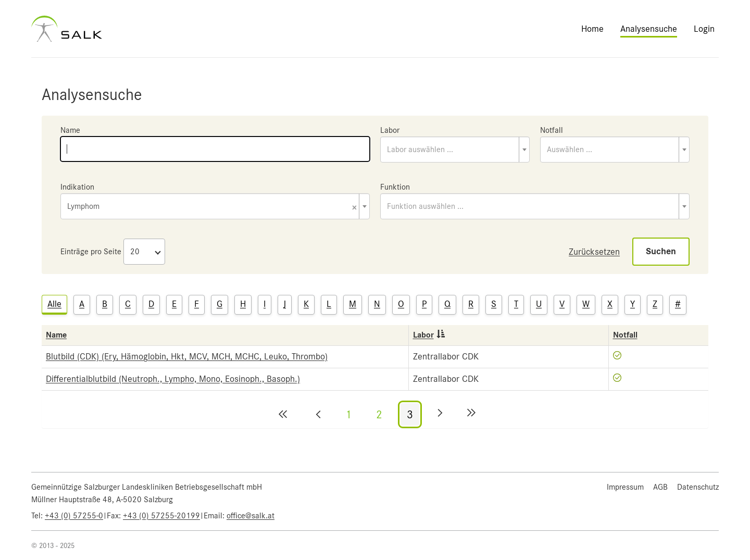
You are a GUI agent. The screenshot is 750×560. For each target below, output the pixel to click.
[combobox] (455, 150)
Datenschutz (698, 487)
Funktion (395, 187)
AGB (660, 487)
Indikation (77, 187)
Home (592, 29)
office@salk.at (251, 516)
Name (70, 130)
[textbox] (455, 150)
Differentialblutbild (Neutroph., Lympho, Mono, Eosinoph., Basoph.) (173, 379)
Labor (390, 130)
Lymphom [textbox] (212, 207)
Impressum (625, 487)
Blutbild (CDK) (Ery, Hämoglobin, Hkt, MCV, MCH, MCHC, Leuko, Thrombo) (187, 356)
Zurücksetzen (594, 252)
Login (704, 29)
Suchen (661, 251)
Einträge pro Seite (91, 252)
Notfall (552, 130)
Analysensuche (649, 29)
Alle (54, 304)
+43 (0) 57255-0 (74, 516)
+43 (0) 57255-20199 (161, 516)
